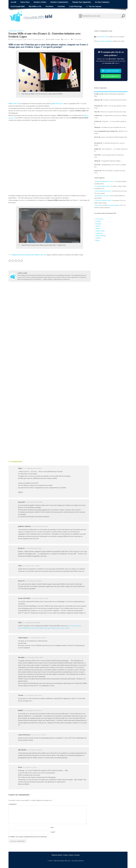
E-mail (53, 832)
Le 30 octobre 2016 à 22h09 (40, 598)
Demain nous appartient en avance (104, 181)
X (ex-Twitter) (100, 219)
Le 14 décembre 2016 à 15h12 (33, 695)
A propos (77, 855)
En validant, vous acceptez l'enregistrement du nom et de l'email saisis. (28, 837)
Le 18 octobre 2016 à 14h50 (34, 502)
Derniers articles (40, 2)
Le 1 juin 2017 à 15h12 (30, 767)
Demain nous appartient (82, 2)
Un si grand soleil (18, 6)
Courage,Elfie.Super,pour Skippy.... (111, 161)
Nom (52, 827)
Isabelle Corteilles (55, 39)
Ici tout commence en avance (103, 191)
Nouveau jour (99, 205)
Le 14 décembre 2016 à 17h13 (33, 710)
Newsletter (50, 6)
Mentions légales (57, 855)
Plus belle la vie (35, 6)
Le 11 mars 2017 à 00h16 (35, 750)
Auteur (71, 855)
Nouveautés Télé (12, 31)
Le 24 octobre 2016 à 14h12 (34, 548)
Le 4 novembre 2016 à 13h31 (37, 638)
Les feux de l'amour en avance (103, 200)
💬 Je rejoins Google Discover (111, 76)
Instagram (98, 224)
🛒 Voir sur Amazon (94, 6)
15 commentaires (77, 39)
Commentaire (13, 804)
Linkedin (98, 238)
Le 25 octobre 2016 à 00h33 (34, 581)
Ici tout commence (102, 2)
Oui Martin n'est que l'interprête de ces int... (114, 127)
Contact (66, 855)
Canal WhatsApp (75, 6)
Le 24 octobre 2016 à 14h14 (31, 566)
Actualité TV (21, 31)
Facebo (98, 221)
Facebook (61, 6)
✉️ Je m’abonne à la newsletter (111, 71)
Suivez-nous (25, 2)
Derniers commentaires (59, 2)
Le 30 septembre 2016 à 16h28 (32, 468)
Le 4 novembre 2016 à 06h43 (32, 623)
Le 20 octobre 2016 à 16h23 (40, 526)
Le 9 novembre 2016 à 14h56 (34, 657)
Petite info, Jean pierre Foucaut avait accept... (114, 112)
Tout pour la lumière (114, 205)
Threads (98, 226)
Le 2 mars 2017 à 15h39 (39, 735)
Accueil (13, 2)
